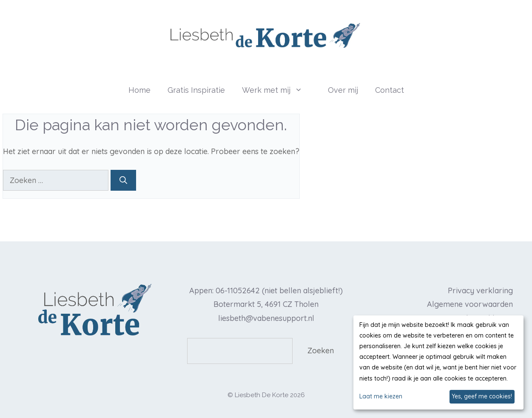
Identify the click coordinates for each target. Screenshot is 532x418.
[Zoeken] (123, 180)
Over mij (343, 90)
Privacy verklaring (480, 291)
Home (139, 90)
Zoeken (321, 351)
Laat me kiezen (381, 396)
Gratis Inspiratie (196, 90)
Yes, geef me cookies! (482, 396)
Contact (390, 90)
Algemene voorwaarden (470, 304)
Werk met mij (281, 90)
